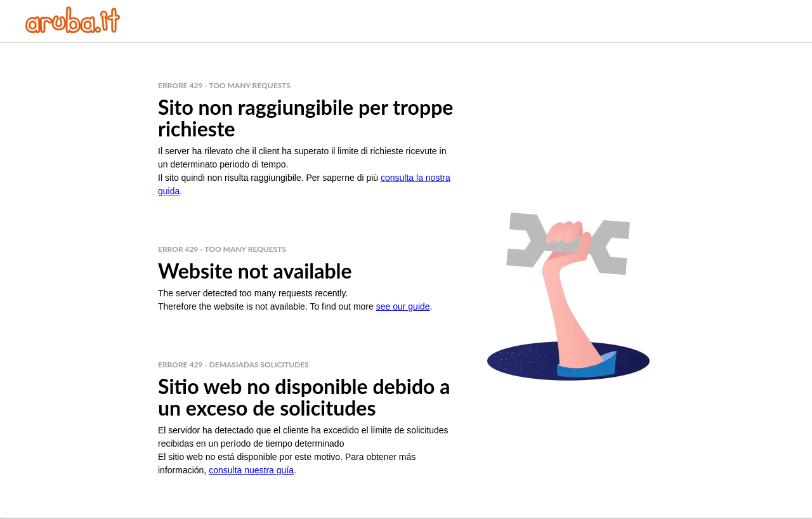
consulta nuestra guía (251, 470)
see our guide (403, 306)
